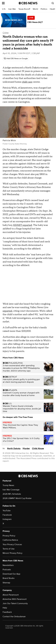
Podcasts (7, 570)
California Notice (10, 540)
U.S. (4, 9)
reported (7, 311)
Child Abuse (38, 448)
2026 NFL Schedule (12, 494)
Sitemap (6, 583)
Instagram (7, 519)
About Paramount (11, 595)
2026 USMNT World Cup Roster (17, 498)
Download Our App (11, 574)
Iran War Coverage (11, 490)
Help (5, 608)
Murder (26, 448)
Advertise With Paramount (15, 599)
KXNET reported (23, 225)
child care (27, 82)
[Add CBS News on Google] (16, 59)
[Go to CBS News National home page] (28, 3)
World (35, 9)
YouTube (7, 511)
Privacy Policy (9, 536)
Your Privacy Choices (12, 544)
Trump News (8, 485)
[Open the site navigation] (10, 3)
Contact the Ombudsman (14, 617)
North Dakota (14, 448)
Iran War (12, 9)
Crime (6, 33)
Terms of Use (9, 549)
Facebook (7, 515)
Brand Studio (9, 578)
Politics (44, 9)
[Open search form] (53, 3)
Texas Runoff (24, 9)
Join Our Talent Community (15, 603)
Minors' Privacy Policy (12, 553)
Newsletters (8, 565)
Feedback (7, 612)
